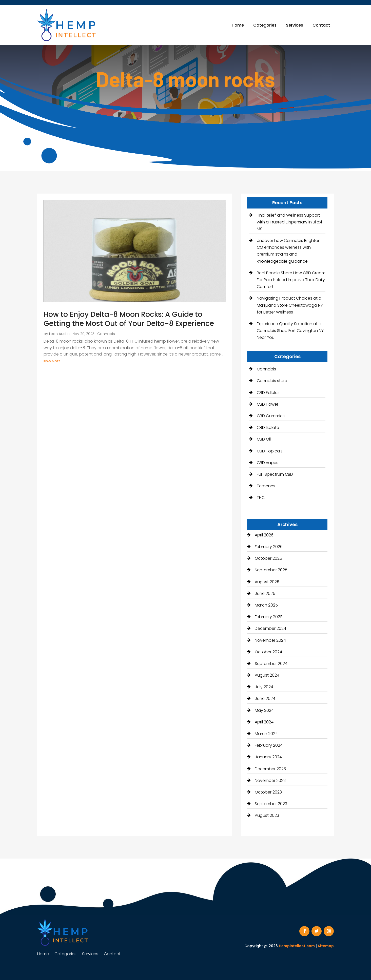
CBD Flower (268, 404)
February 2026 (269, 547)
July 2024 (264, 687)
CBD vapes (268, 463)
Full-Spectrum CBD (275, 474)
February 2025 (269, 617)
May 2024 (264, 710)
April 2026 (264, 535)
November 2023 (270, 780)
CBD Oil (264, 439)
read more (52, 361)
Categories (265, 25)
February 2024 (269, 745)
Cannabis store (272, 381)
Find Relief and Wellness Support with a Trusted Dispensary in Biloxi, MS (290, 222)
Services (295, 25)
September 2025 (271, 570)
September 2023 (271, 804)
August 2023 (267, 815)
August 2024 (267, 675)
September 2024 (271, 664)
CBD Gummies (271, 416)
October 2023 (268, 792)
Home (238, 25)
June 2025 (265, 593)
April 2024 (264, 722)
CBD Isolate (268, 428)
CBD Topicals (270, 451)
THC (261, 498)
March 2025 (266, 605)
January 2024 (268, 757)
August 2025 (267, 582)
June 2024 (265, 698)
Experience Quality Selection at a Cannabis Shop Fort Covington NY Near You (290, 331)
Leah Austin (59, 334)
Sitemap (326, 946)
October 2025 (268, 558)
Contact (321, 25)
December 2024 (270, 628)
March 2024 (266, 734)
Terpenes (266, 486)
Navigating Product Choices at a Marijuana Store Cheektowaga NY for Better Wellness (290, 305)
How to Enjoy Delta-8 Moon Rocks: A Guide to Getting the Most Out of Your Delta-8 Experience (129, 319)
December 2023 (270, 769)
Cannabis (106, 334)
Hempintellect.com (297, 946)
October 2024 (268, 652)
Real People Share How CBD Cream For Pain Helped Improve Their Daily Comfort (291, 280)
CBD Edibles (268, 393)
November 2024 (270, 640)
